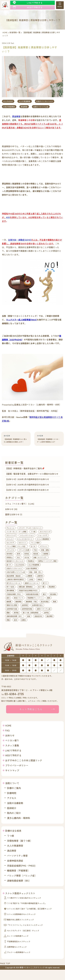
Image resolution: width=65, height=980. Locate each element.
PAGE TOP (5, 963)
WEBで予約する (13, 755)
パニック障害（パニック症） (16, 546)
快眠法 (40, 579)
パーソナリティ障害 (17, 856)
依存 (19, 554)
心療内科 (40, 576)
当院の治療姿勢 (15, 803)
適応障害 (50, 616)
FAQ (7, 730)
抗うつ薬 (41, 587)
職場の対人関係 (12, 605)
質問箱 (16, 613)
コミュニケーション (27, 535)
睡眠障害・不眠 (31, 601)
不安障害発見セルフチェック (19, 941)
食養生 (24, 620)
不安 (35, 550)
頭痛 (8, 620)
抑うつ (45, 583)
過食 (29, 616)
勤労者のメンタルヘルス (15, 561)
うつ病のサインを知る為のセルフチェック (24, 898)
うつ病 (33, 532)
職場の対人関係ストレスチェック (20, 920)
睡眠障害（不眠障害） (19, 870)
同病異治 (31, 561)
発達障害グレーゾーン (35, 598)
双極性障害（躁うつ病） (20, 841)
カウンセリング (45, 532)
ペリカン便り (12, 740)
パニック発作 (35, 543)
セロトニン (22, 543)
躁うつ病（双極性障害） (31, 613)
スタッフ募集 (12, 745)
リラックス (10, 550)
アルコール (10, 528)
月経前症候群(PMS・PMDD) (21, 866)
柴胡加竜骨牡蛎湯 (32, 594)
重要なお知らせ (12, 514)
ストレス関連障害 (43, 539)
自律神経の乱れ (37, 605)
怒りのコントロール (13, 583)
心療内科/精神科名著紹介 (15, 579)
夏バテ (9, 565)
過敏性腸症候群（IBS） (15, 616)
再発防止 (10, 557)
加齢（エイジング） (40, 557)
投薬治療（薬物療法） (26, 587)
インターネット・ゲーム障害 (16, 532)
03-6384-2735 (14, 694)
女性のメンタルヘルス (45, 101)
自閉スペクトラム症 (41, 107)
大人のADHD (8, 101)
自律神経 (25, 605)
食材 (15, 620)
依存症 (27, 554)
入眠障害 (45, 554)
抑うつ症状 (10, 587)
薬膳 (8, 613)
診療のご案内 (14, 788)
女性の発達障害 (9, 107)
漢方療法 (53, 594)
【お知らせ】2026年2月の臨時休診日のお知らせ (27, 485)
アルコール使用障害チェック (19, 952)
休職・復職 (45, 550)
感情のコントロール (32, 583)
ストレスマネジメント (25, 539)
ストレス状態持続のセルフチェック (21, 914)
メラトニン (44, 546)
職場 (55, 601)
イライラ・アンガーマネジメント (30, 528)
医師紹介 (12, 808)
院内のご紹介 (14, 813)
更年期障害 (10, 590)
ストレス (10, 539)
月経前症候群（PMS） (14, 594)
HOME (8, 725)
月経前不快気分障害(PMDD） (28, 590)
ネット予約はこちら (31, 709)
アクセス (12, 798)
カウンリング (11, 535)
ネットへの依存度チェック (18, 936)
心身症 (31, 579)
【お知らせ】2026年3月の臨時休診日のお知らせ (27, 479)
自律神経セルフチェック (17, 947)
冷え (19, 557)
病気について (19, 598)
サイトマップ (12, 770)
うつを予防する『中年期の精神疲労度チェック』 (27, 903)
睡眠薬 (9, 601)
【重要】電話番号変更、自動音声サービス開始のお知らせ (32, 474)
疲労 (8, 598)
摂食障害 (24, 107)
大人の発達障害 (25, 101)
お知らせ (9, 509)
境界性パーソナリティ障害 (47, 561)
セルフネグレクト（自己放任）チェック (23, 931)
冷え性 (27, 557)
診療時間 (12, 793)
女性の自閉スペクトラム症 (16, 572)
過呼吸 (46, 613)
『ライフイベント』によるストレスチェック (25, 925)
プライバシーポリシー (17, 765)
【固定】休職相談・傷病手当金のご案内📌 (25, 468)
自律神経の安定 (12, 609)
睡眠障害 (19, 601)
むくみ (33, 546)
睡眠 (49, 598)
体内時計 (10, 554)
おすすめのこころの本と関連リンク (24, 760)
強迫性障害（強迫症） (14, 576)
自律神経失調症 (27, 609)
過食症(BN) (38, 616)
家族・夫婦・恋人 (35, 572)
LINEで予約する (13, 750)
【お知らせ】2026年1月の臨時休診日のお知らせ (27, 490)
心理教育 (29, 576)
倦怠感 (36, 554)
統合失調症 (45, 601)
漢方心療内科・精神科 (19, 818)
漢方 (44, 594)
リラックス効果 (24, 550)
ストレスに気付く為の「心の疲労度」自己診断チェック (29, 909)
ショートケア (43, 535)
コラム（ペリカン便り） (16, 504)
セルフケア (10, 543)
